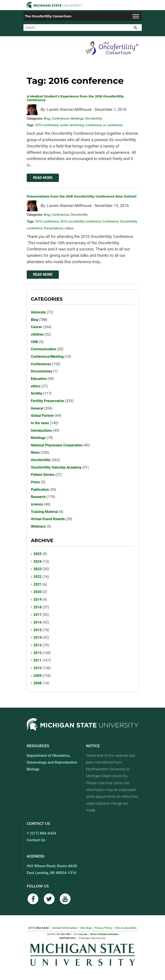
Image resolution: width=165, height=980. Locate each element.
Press (35, 482)
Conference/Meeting (47, 357)
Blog (47, 119)
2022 (38, 577)
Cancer (36, 327)
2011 (38, 660)
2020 (38, 592)
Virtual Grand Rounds (48, 519)
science (37, 504)
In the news (40, 423)
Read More (43, 178)
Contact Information (64, 928)
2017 (38, 615)
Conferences (60, 119)
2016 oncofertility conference (81, 222)
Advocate (38, 312)
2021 (38, 584)
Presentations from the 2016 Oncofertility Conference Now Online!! (82, 196)
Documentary (41, 371)
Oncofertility (93, 119)
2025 (38, 554)
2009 (38, 676)
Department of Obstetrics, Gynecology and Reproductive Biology (52, 762)
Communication (43, 349)
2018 (38, 607)
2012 (38, 653)
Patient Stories (43, 475)
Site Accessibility (126, 928)
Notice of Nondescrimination (104, 934)
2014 (38, 637)
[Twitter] (49, 901)
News (35, 452)
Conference (94, 125)
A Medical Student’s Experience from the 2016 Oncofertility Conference (75, 98)
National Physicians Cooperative (57, 445)
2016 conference (47, 125)
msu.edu (83, 934)
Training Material (44, 512)
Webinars (38, 526)
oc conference (113, 125)
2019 (38, 600)
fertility (37, 393)
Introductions (41, 431)
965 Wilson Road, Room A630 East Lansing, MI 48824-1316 (52, 869)
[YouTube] (65, 901)
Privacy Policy (103, 928)
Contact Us (36, 840)
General (37, 408)
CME (35, 342)
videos (69, 228)
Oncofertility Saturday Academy (56, 467)
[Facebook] (33, 901)
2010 (38, 668)
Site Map (86, 928)
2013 (38, 645)
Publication (40, 490)
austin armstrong (72, 125)
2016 (38, 622)
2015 (38, 630)
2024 (38, 562)
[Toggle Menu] (136, 16)
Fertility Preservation (48, 401)
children (37, 334)
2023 (38, 569)
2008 (38, 683)
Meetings (77, 119)
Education (39, 379)
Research (38, 497)
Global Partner (42, 416)
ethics (36, 386)
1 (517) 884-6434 (41, 833)
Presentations (54, 228)
